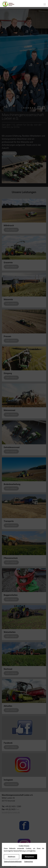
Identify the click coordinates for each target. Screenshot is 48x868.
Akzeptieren (29, 857)
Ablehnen (12, 857)
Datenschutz (29, 862)
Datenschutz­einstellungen (13, 862)
